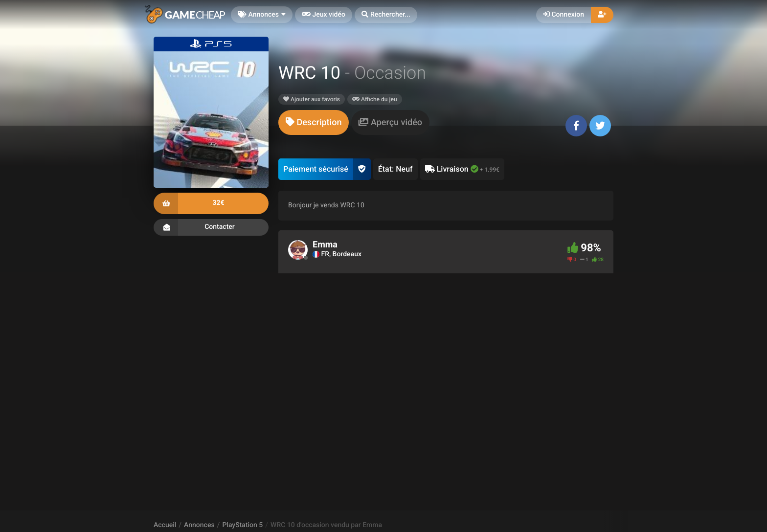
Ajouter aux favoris (312, 99)
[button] (386, 15)
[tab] (314, 122)
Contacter (211, 227)
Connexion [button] (564, 15)
